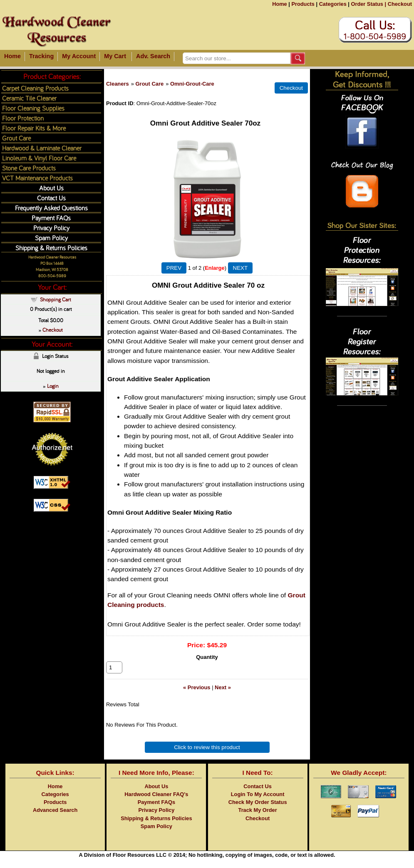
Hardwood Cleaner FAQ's (156, 803)
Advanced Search (55, 819)
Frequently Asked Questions (51, 208)
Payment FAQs (51, 218)
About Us (51, 188)
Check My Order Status (258, 811)
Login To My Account (258, 803)
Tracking (41, 56)
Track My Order (258, 819)
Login (53, 386)
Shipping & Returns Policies (51, 248)
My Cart (115, 56)
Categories (333, 4)
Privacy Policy (51, 228)
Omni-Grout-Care (192, 84)
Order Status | (368, 4)
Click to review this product (207, 756)
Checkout (400, 4)
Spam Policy (51, 238)
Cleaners (118, 84)
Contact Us (51, 198)
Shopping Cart (56, 299)
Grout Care (150, 84)
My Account (79, 56)
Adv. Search (153, 56)
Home (280, 4)
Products (303, 4)
